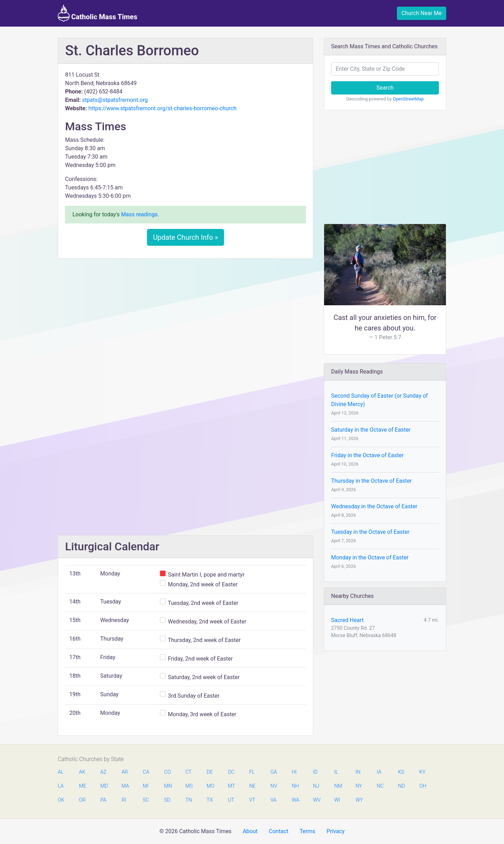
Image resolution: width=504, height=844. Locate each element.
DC (231, 772)
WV (316, 800)
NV (274, 786)
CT (189, 772)
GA (274, 772)
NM (338, 786)
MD (104, 786)
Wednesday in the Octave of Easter (374, 506)
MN (168, 786)
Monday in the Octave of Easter (370, 557)
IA (379, 772)
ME (83, 786)
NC (380, 786)
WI (337, 800)
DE (210, 772)
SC (146, 800)
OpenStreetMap (408, 99)
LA (61, 786)
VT (252, 800)
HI (294, 772)
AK (82, 772)
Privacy (336, 831)
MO (210, 786)
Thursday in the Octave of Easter (371, 481)
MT (231, 786)
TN (189, 800)
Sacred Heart (347, 620)
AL (61, 772)
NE (252, 786)
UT (231, 800)
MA (125, 786)
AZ (104, 772)
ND (401, 786)
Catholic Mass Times (97, 13)
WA (295, 800)
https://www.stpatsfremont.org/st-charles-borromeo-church (162, 108)
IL (336, 772)
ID (315, 772)
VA (274, 800)
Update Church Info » (185, 237)
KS (401, 772)
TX (209, 800)
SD (167, 800)
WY (359, 800)
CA (146, 772)
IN (358, 772)
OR (82, 800)
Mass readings (139, 214)
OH (423, 786)
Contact (279, 831)
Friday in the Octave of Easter (367, 455)
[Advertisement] (185, 316)
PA (103, 800)
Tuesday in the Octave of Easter (370, 532)
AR (125, 772)
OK (61, 800)
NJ (316, 786)
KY (422, 772)
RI (124, 800)
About (250, 831)
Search (385, 88)
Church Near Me (422, 13)
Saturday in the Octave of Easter (371, 430)
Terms (307, 831)
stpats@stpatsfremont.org (115, 100)
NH (295, 786)
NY (359, 786)
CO (167, 772)
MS (189, 786)
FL (252, 772)
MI (146, 786)
